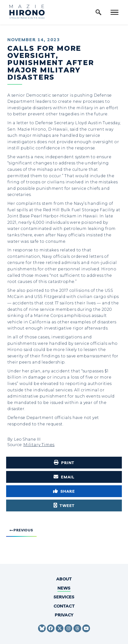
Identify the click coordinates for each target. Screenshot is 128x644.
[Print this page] (64, 463)
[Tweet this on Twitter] (64, 505)
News (64, 588)
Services (64, 597)
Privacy (64, 615)
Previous (23, 530)
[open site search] (99, 12)
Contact (64, 606)
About (64, 579)
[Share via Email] (64, 477)
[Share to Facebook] (64, 491)
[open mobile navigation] (114, 12)
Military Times (39, 445)
